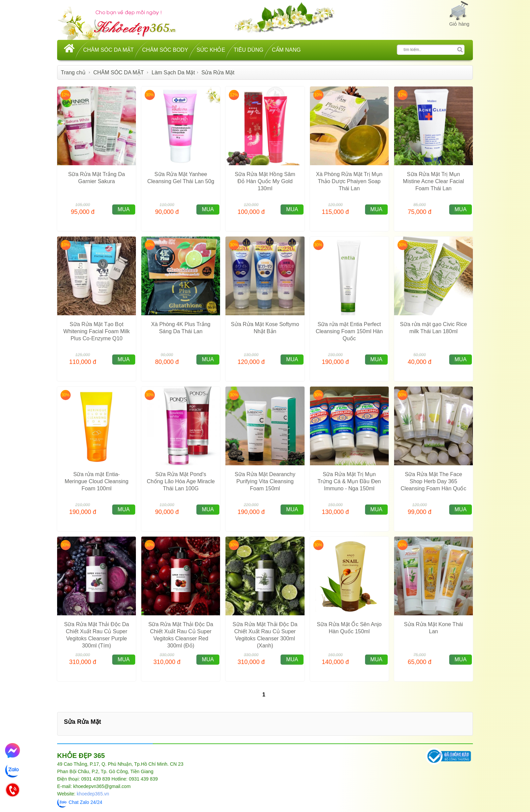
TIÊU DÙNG (248, 50)
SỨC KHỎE (211, 50)
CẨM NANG (286, 50)
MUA (124, 209)
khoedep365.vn (93, 794)
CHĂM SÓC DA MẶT (109, 50)
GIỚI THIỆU (456, 755)
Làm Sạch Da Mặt (173, 72)
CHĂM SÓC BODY (165, 50)
